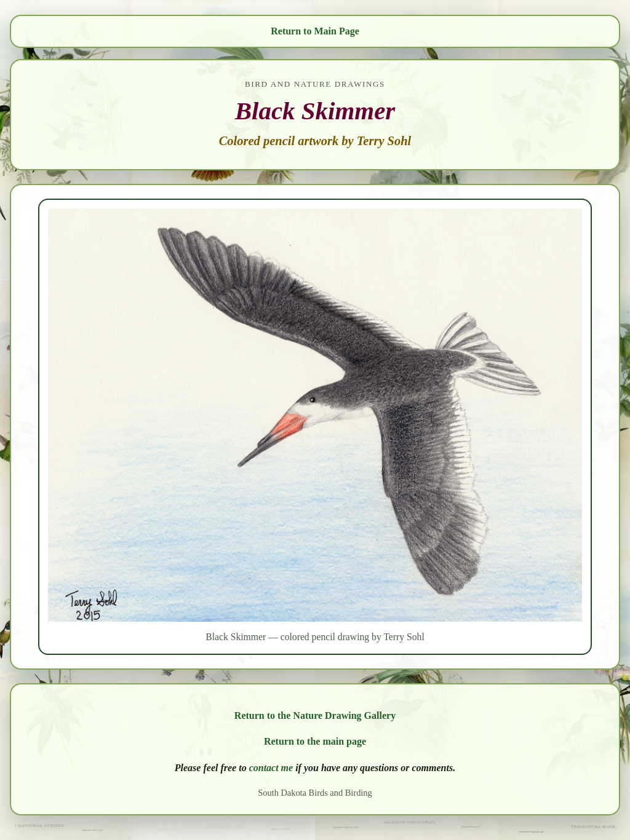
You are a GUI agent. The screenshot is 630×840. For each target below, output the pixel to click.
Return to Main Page (315, 31)
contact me (271, 768)
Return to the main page (315, 741)
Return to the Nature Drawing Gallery (315, 715)
